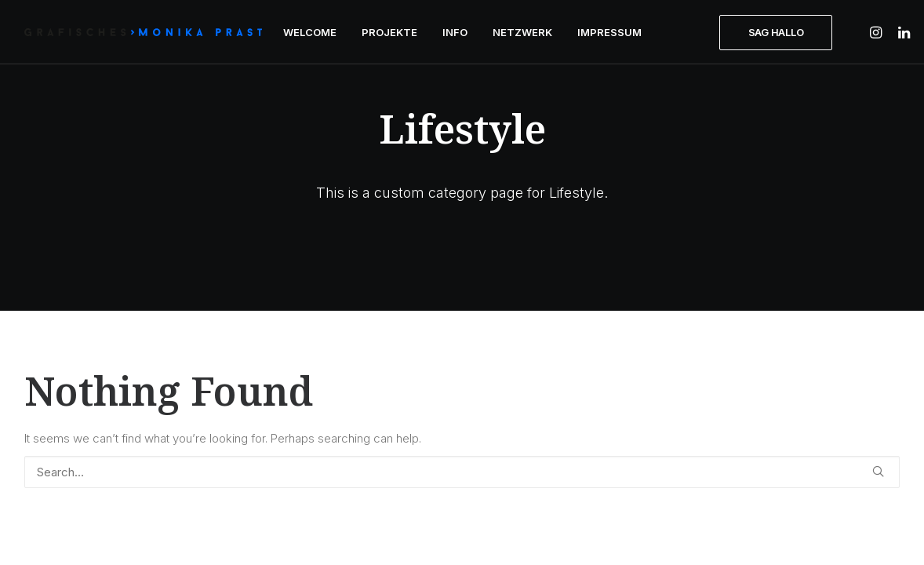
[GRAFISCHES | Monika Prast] (143, 32)
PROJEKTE (389, 32)
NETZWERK (522, 32)
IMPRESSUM (609, 32)
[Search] (462, 472)
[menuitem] (310, 32)
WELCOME (310, 32)
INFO (455, 32)
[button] (878, 32)
